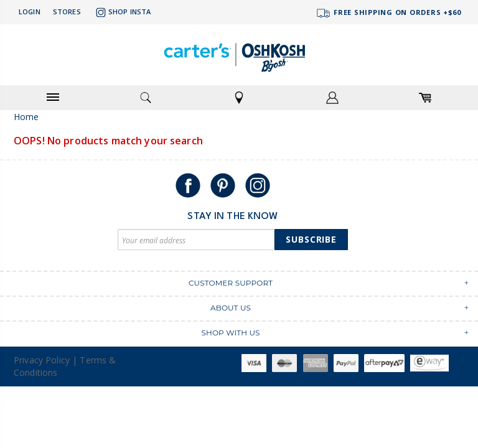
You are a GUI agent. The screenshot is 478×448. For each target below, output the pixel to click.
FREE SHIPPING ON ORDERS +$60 (388, 13)
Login (30, 12)
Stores (67, 12)
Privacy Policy (42, 360)
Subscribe (311, 239)
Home (26, 117)
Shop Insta (122, 12)
